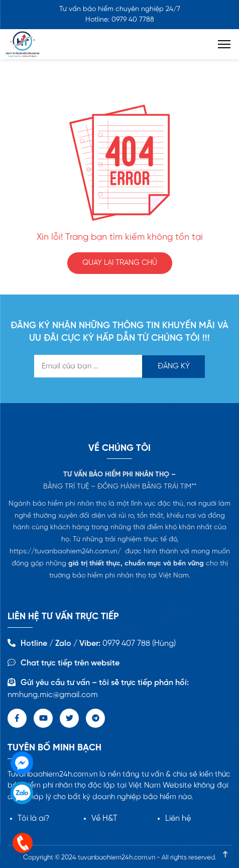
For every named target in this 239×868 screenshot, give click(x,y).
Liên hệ (178, 818)
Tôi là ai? (34, 818)
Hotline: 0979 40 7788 (120, 20)
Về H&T (104, 818)
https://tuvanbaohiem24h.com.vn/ (65, 552)
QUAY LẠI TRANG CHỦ (120, 263)
